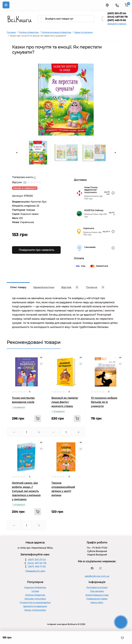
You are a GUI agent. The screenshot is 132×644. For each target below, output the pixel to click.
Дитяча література (29, 32)
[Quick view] (41, 357)
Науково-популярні (35, 599)
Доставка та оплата (97, 587)
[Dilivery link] (113, 193)
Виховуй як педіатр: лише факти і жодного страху (65, 402)
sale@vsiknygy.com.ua (97, 576)
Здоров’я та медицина (35, 606)
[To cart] (38, 419)
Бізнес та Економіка (35, 610)
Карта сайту (97, 602)
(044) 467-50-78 (117, 17)
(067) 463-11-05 (117, 20)
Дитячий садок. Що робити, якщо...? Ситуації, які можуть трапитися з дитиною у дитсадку (26, 491)
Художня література (35, 587)
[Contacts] (117, 5)
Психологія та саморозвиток (35, 602)
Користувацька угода (97, 595)
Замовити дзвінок (117, 24)
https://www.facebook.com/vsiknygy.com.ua (92, 568)
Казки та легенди (83, 32)
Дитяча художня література (56, 32)
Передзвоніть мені (35, 571)
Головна (11, 32)
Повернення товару (97, 599)
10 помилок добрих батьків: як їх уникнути (104, 402)
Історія (35, 591)
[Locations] (107, 5)
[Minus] (14, 432)
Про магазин (97, 591)
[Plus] (39, 432)
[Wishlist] (41, 364)
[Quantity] (26, 432)
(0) (25, 182)
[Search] (41, 19)
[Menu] (6, 5)
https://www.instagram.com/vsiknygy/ (100, 568)
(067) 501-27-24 (117, 13)
